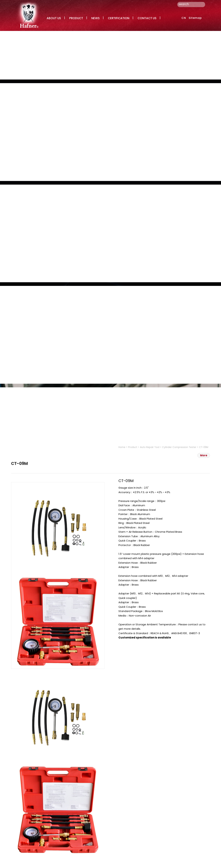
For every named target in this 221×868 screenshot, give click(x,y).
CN (184, 18)
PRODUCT (76, 18)
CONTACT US (147, 18)
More (204, 455)
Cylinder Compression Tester (179, 447)
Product (133, 447)
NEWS (95, 18)
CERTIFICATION (119, 18)
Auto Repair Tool (150, 447)
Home (122, 447)
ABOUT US (54, 18)
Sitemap (195, 18)
